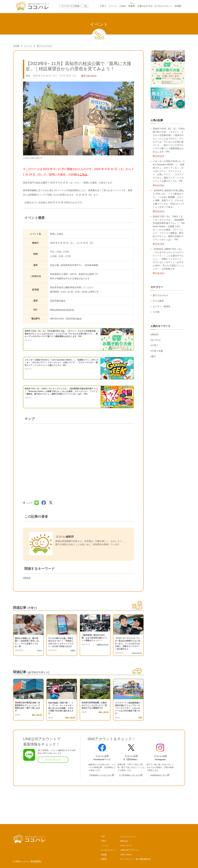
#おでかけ (156, 340)
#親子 (153, 356)
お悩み (123, 6)
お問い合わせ (126, 855)
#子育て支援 (157, 351)
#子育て (154, 345)
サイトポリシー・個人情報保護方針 (136, 859)
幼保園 (178, 6)
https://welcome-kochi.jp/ (62, 310)
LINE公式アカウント (129, 850)
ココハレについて (128, 837)
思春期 (132, 6)
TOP (103, 837)
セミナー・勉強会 (162, 306)
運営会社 (124, 841)
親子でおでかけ (160, 295)
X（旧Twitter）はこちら (129, 775)
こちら (83, 174)
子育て (103, 6)
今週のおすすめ (145, 6)
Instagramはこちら (159, 775)
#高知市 (27, 578)
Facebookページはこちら (100, 775)
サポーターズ (126, 845)
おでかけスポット (163, 6)
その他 (156, 312)
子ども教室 (158, 301)
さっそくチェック (53, 760)
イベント (113, 6)
